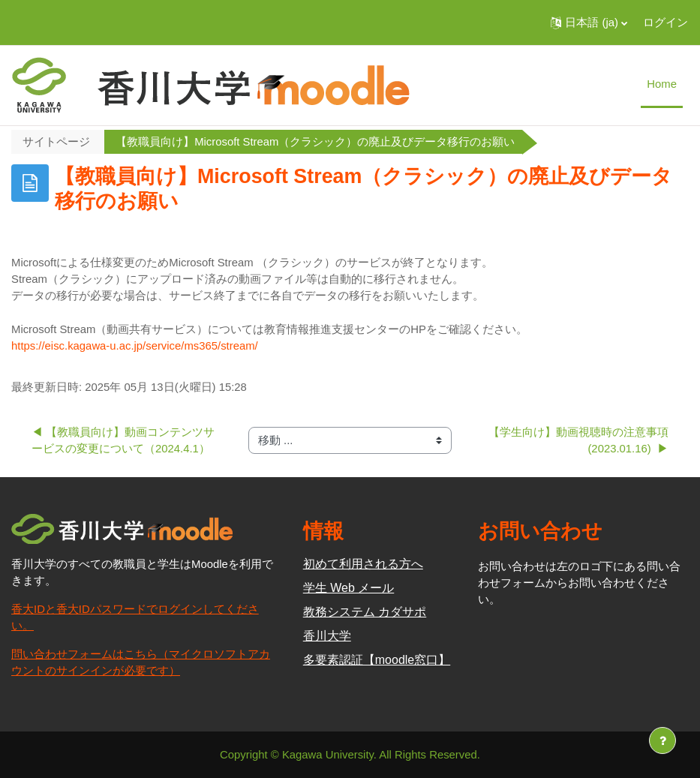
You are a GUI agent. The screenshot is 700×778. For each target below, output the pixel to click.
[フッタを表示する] (662, 740)
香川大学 (327, 636)
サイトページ (56, 142)
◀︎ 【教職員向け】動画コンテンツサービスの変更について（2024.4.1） (123, 440)
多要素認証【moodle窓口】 (377, 660)
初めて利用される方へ (363, 564)
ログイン (665, 23)
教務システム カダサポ (365, 612)
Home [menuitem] (662, 84)
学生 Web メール (349, 588)
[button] (589, 23)
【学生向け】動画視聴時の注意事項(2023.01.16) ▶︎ (578, 440)
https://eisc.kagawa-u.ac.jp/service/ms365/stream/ (135, 346)
